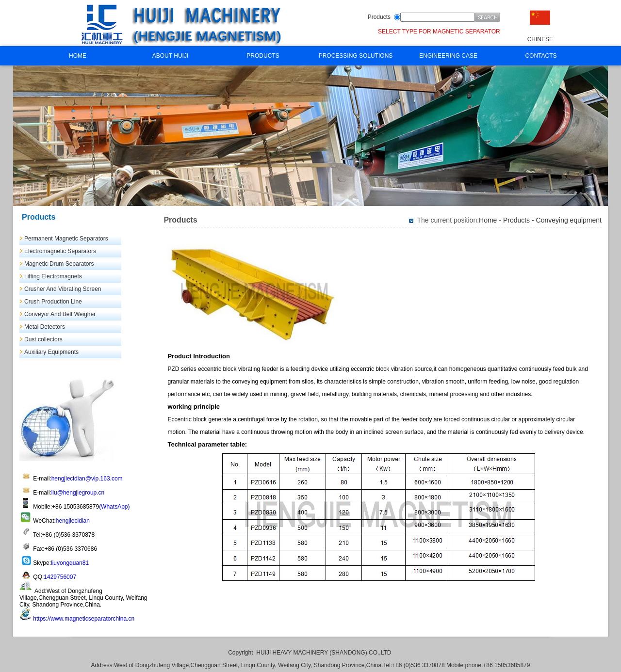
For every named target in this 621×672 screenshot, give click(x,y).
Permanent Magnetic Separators (66, 239)
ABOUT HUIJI (170, 56)
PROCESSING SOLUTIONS (356, 56)
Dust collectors (43, 339)
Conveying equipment (569, 220)
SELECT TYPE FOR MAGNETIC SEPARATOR (439, 32)
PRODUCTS (263, 56)
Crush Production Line (53, 302)
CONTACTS (541, 56)
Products (379, 17)
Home (488, 220)
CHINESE (540, 39)
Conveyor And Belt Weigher (60, 314)
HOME (78, 56)
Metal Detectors (45, 327)
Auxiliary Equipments (51, 352)
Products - (520, 220)
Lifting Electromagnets (53, 276)
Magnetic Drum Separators (59, 264)
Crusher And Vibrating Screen (63, 289)
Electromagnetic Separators (60, 251)
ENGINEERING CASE (448, 56)
